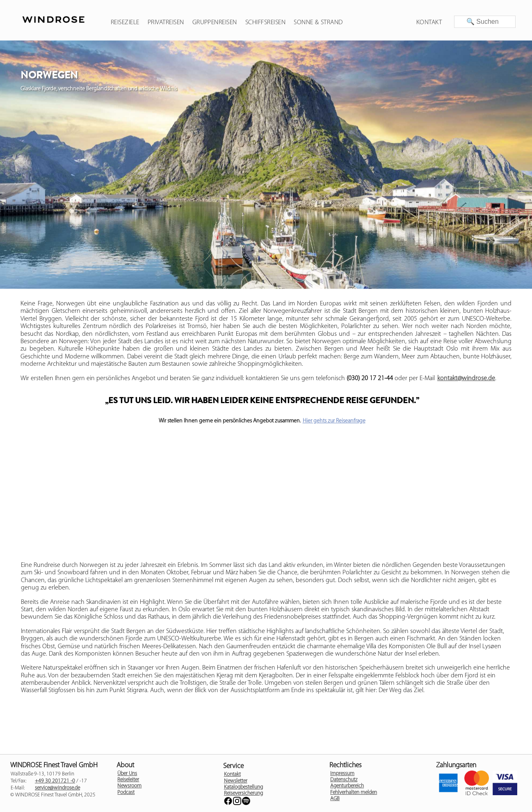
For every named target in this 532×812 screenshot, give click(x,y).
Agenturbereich (347, 786)
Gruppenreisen (215, 23)
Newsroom (129, 786)
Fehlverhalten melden (354, 793)
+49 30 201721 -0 (55, 781)
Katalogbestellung (243, 787)
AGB (335, 799)
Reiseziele (125, 23)
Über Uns (127, 774)
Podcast (126, 793)
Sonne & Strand (318, 23)
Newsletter (236, 781)
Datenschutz (344, 780)
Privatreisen (166, 23)
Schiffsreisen (265, 23)
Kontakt (429, 23)
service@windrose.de (57, 788)
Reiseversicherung (243, 793)
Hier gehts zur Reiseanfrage (334, 421)
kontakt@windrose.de (466, 378)
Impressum (342, 774)
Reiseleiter (128, 780)
